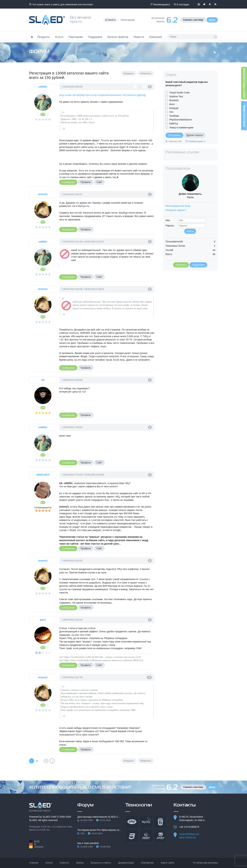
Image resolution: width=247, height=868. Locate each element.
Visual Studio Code (180, 93)
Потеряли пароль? (176, 210)
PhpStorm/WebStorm (181, 120)
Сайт (99, 182)
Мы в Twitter (204, 4)
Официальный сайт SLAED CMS (47, 20)
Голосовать (174, 135)
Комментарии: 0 (197, 141)
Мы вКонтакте (210, 4)
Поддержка (95, 37)
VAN (83, 834)
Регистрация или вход (178, 206)
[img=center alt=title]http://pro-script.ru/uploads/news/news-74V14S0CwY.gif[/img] (102, 95)
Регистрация (128, 20)
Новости (139, 37)
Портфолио (147, 863)
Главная (34, 863)
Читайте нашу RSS (215, 4)
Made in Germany (36, 844)
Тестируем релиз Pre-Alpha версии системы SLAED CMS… (100, 830)
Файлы (80, 863)
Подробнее (198, 265)
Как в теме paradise (88, 843)
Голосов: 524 (175, 141)
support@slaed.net (189, 834)
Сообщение (68, 182)
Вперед (52, 761)
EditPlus (174, 124)
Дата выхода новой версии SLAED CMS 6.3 (100, 817)
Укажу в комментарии (181, 128)
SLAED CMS (49, 817)
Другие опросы (195, 135)
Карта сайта (168, 863)
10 (149, 677)
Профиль (86, 182)
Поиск (215, 37)
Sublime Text (176, 97)
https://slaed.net (188, 837)
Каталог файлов (118, 37)
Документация (126, 863)
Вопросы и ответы (101, 863)
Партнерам (76, 37)
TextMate (174, 116)
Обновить (181, 265)
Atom (172, 104)
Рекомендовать (162, 4)
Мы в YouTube (199, 4)
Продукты (43, 37)
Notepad (174, 108)
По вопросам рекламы (205, 863)
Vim (171, 112)
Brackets (174, 100)
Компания (156, 37)
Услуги (59, 37)
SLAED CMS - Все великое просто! (41, 807)
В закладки (183, 4)
